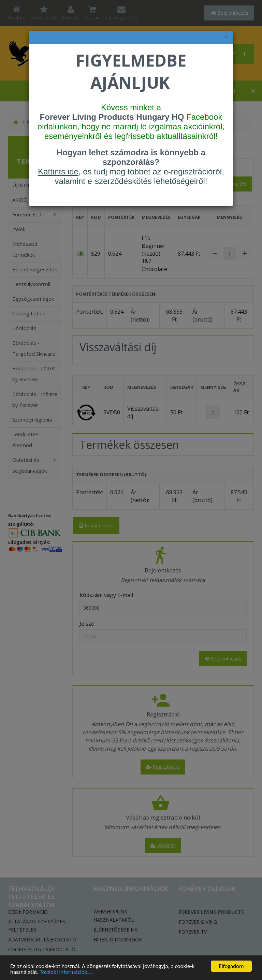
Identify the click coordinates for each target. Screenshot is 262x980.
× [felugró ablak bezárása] (226, 37)
